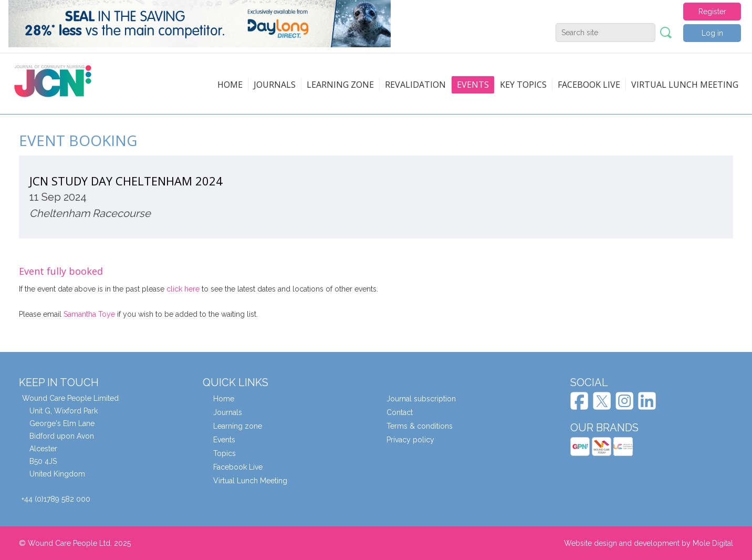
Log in (712, 33)
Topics (224, 453)
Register (712, 12)
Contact (400, 412)
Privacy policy (410, 440)
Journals (275, 85)
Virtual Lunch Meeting (685, 85)
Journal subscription (421, 399)
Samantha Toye (89, 314)
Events (473, 85)
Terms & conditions (420, 426)
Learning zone (340, 85)
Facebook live (589, 85)
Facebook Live (238, 467)
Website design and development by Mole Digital (649, 543)
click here (183, 289)
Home (230, 85)
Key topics (523, 85)
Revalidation (415, 85)
